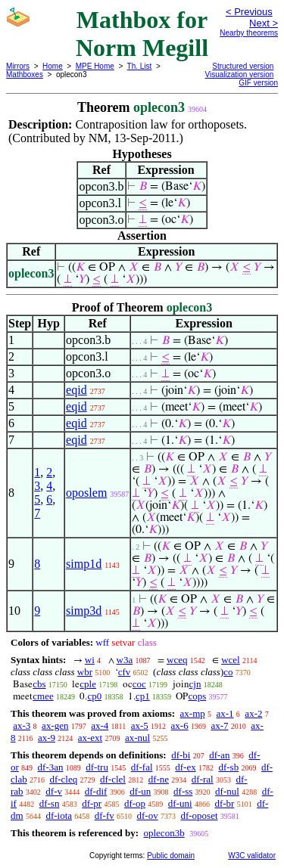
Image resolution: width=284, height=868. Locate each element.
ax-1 (225, 713)
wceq (177, 660)
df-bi (181, 755)
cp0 (94, 696)
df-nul (227, 791)
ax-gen (55, 725)
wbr (85, 672)
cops (197, 696)
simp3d (84, 611)
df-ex (185, 767)
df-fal (142, 767)
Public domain (171, 856)
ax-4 (100, 725)
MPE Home (95, 66)
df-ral (203, 779)
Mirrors (18, 66)
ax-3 (22, 725)
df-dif (96, 791)
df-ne (159, 779)
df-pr (92, 803)
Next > (264, 23)
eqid (76, 390)
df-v (54, 791)
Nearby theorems (249, 33)
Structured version (243, 66)
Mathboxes (25, 74)
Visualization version (239, 74)
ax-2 (253, 713)
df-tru (97, 767)
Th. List (140, 66)
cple (88, 684)
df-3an (51, 767)
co (228, 672)
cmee (43, 696)
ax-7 (219, 725)
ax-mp (193, 713)
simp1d (84, 564)
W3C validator (252, 856)
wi (90, 660)
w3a (125, 660)
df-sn (50, 803)
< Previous (249, 12)
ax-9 (47, 738)
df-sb (228, 767)
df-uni (180, 803)
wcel (231, 660)
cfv (125, 672)
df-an (219, 755)
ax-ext (90, 738)
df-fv (105, 815)
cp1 (143, 696)
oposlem (86, 493)
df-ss (183, 791)
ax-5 (140, 725)
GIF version (258, 83)
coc (139, 684)
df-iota (59, 815)
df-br (224, 803)
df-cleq (63, 779)
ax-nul (137, 738)
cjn (195, 684)
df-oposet (199, 815)
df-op (135, 803)
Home (53, 66)
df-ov (148, 815)
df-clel (113, 779)
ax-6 (180, 725)
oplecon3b (164, 833)
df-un (140, 791)
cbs (39, 684)
